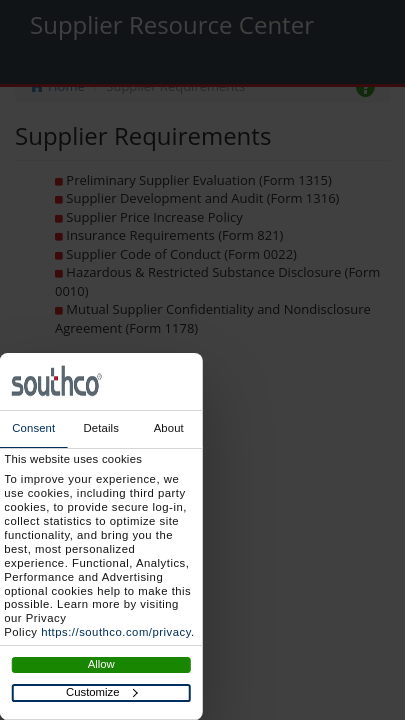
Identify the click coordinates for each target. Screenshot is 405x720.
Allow (101, 664)
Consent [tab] (33, 428)
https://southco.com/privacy (116, 632)
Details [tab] (101, 428)
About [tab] (169, 428)
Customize (102, 692)
